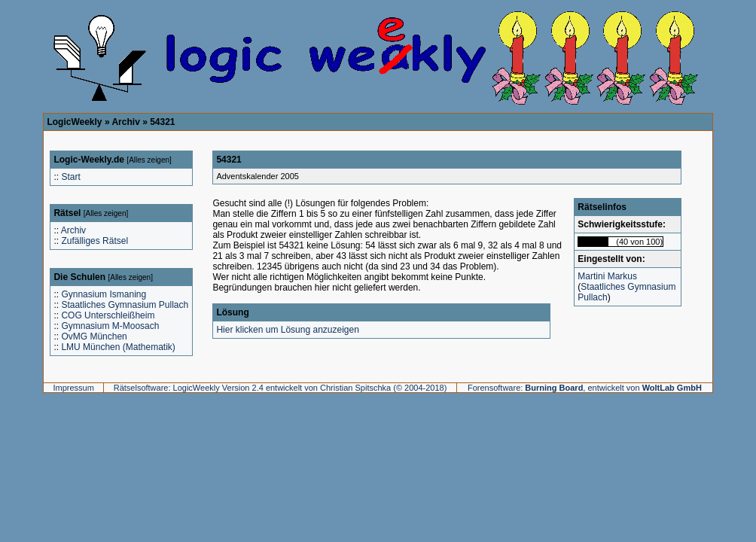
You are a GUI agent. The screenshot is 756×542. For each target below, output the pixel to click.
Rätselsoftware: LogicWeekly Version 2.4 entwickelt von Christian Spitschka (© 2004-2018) (280, 388)
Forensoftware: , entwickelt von (585, 388)
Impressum (73, 388)
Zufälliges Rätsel (94, 241)
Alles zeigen (149, 160)
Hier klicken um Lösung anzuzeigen (287, 330)
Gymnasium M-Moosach (110, 326)
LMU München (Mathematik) (118, 347)
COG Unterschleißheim (108, 315)
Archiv (125, 122)
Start (70, 177)
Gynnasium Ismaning (104, 294)
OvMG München (94, 336)
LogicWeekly (74, 122)
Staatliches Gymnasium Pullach (125, 305)
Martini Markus (607, 276)
